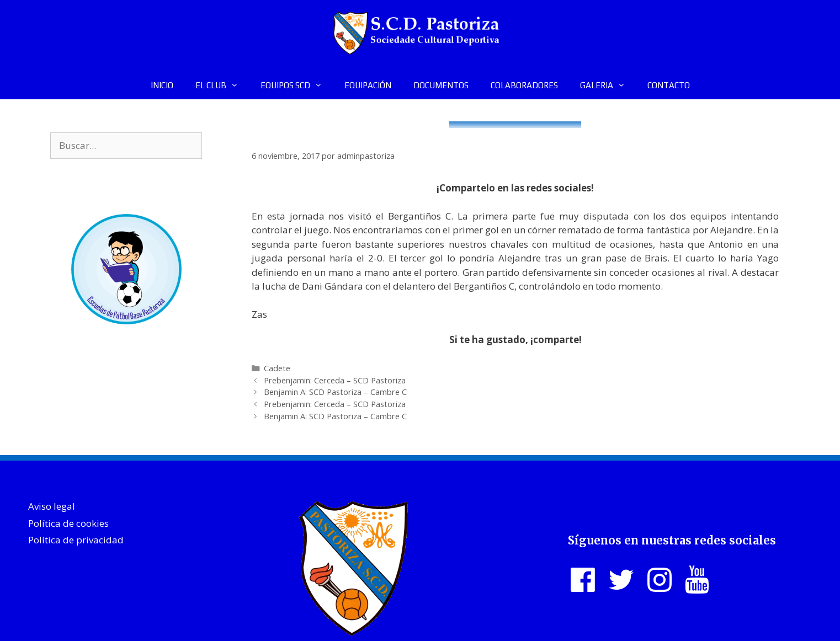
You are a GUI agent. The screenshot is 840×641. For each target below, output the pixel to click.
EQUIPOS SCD (297, 86)
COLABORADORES (524, 85)
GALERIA (608, 86)
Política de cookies (68, 523)
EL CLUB (222, 86)
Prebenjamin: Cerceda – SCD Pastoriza (335, 380)
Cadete (277, 368)
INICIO (162, 85)
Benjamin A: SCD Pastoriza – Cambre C (335, 392)
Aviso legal (52, 506)
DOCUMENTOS (441, 85)
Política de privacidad (76, 540)
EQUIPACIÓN (368, 85)
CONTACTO (669, 85)
